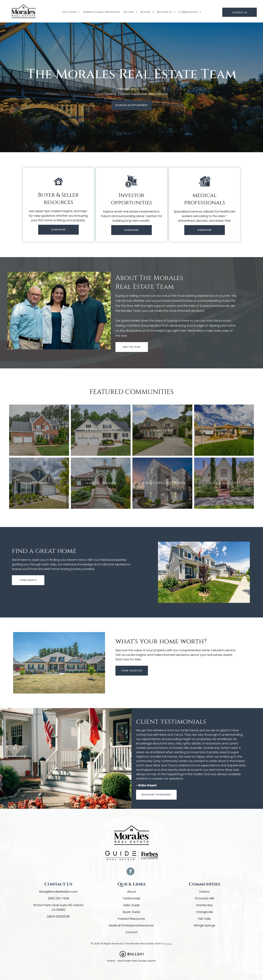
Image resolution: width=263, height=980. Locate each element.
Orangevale (204, 912)
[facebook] (130, 872)
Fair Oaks (204, 919)
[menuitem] (71, 12)
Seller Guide (131, 905)
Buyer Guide (131, 912)
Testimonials (131, 898)
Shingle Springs (204, 925)
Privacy (168, 944)
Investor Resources (131, 919)
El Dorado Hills (205, 898)
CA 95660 (58, 910)
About (131, 892)
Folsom (204, 892)
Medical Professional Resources (131, 925)
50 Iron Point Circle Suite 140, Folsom (58, 905)
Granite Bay (204, 905)
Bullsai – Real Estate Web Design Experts (132, 961)
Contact (131, 932)
